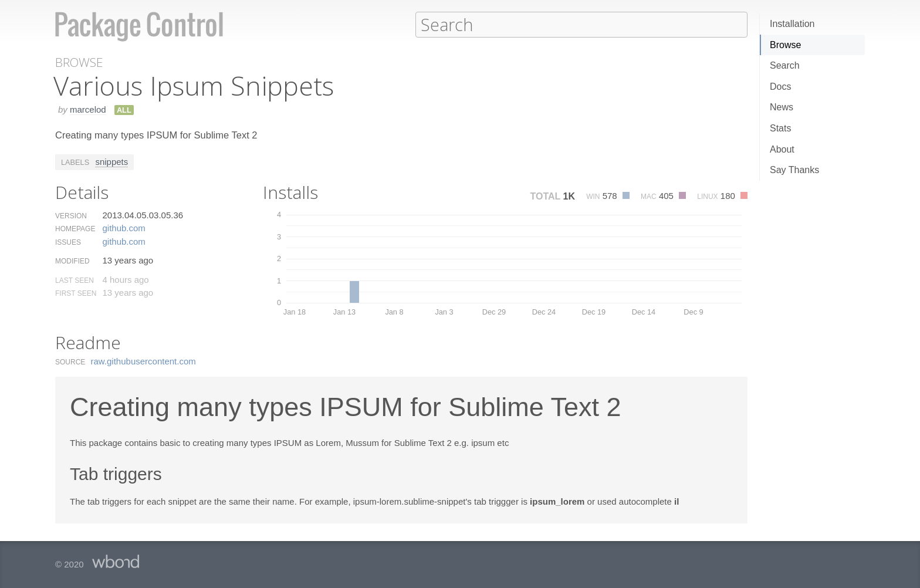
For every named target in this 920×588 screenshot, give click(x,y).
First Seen (76, 293)
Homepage (75, 228)
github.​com (124, 227)
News (782, 107)
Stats (780, 128)
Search (785, 65)
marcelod (88, 109)
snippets (111, 161)
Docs (780, 87)
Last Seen (75, 280)
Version (71, 215)
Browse (785, 45)
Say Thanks (794, 170)
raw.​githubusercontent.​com (143, 361)
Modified (72, 261)
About (782, 149)
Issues (68, 242)
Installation (792, 24)
